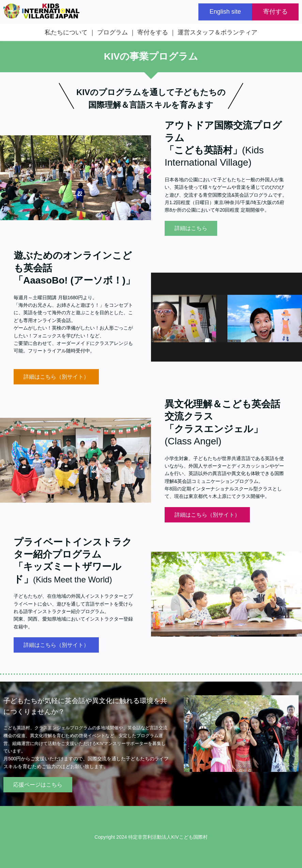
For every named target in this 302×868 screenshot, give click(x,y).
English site (225, 12)
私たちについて (66, 32)
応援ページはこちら (38, 785)
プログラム (112, 32)
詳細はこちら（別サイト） (56, 377)
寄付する (275, 12)
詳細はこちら (191, 228)
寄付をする (153, 32)
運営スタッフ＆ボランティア (217, 32)
